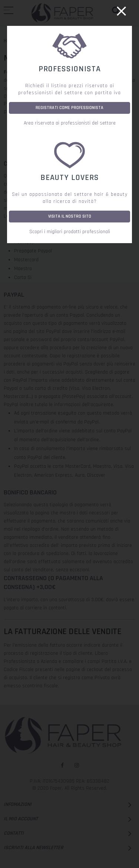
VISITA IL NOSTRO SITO (70, 216)
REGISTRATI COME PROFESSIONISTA (69, 108)
